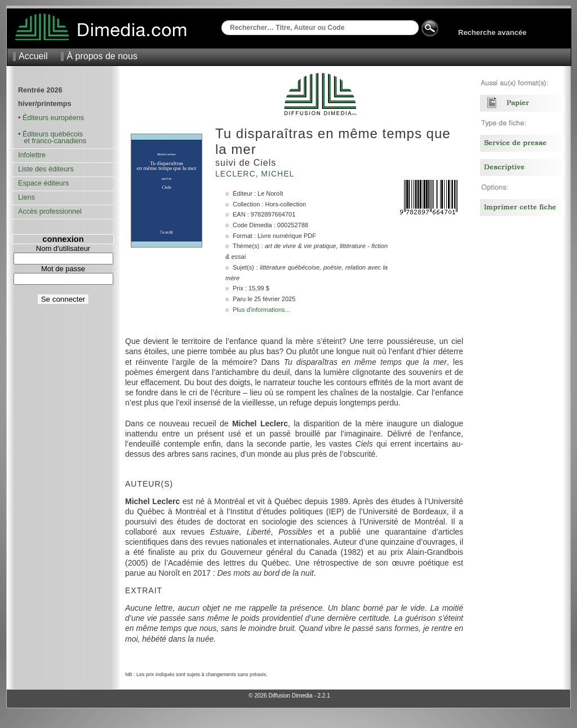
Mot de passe (63, 269)
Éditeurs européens (53, 118)
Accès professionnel (50, 211)
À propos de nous (102, 56)
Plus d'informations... (261, 310)
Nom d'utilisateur (63, 248)
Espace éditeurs (43, 183)
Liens (26, 197)
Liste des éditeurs (46, 169)
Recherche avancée (492, 32)
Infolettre (32, 155)
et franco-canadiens (52, 141)
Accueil (33, 56)
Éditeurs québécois (53, 134)
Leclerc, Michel (256, 174)
